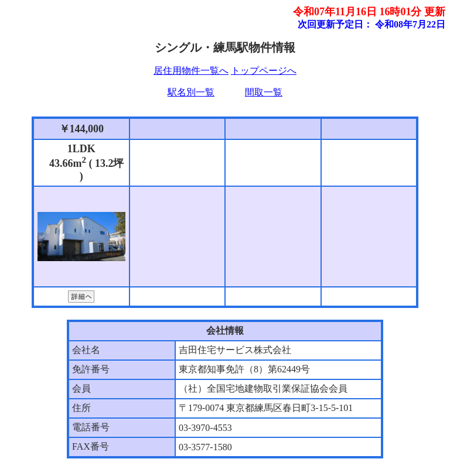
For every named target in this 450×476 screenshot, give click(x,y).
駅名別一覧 (191, 92)
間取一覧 (264, 92)
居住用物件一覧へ (191, 71)
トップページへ (264, 71)
